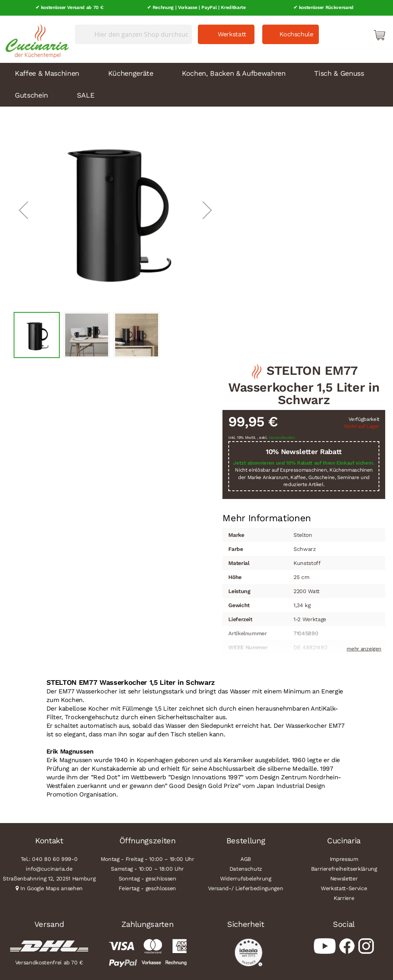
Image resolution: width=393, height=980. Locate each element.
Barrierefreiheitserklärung (344, 868)
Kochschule (296, 34)
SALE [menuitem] (86, 95)
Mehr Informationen (267, 517)
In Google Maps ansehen (52, 888)
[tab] (267, 518)
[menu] (196, 84)
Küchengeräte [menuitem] (131, 73)
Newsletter (344, 878)
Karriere (344, 898)
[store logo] (35, 39)
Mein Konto (346, 34)
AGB (246, 859)
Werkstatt (232, 34)
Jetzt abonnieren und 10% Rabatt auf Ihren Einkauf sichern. (304, 462)
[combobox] (133, 34)
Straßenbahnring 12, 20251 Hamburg (49, 878)
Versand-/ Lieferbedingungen (245, 888)
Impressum (344, 859)
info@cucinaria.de (49, 868)
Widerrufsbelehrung (246, 878)
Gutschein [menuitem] (31, 95)
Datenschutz (246, 868)
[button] (23, 210)
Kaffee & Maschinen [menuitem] (47, 73)
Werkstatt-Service (344, 888)
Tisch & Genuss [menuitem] (339, 73)
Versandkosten (282, 437)
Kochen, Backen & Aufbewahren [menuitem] (234, 73)
